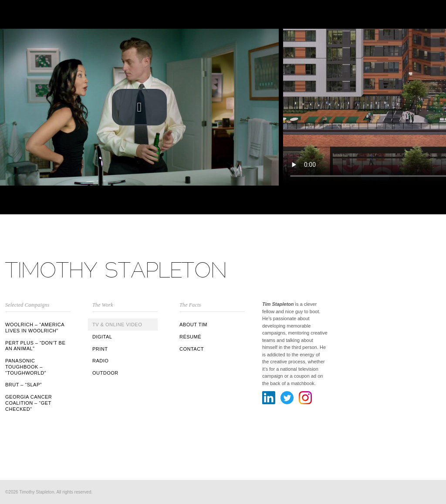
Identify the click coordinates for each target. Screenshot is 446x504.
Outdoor (105, 373)
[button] (139, 107)
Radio (100, 361)
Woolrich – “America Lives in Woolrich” (35, 328)
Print (100, 349)
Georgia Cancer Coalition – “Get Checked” (29, 403)
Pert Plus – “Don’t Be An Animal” (35, 346)
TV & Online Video (117, 325)
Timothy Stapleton (116, 270)
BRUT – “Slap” (24, 385)
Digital (102, 337)
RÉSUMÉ (190, 337)
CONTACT (192, 349)
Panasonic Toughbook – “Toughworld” (26, 367)
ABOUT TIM (193, 325)
